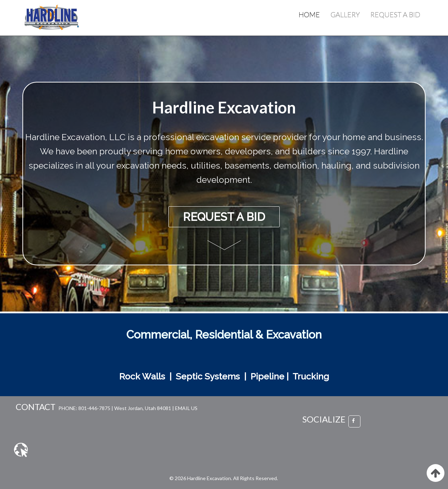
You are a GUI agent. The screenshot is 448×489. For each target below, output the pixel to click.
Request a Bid (395, 14)
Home (309, 14)
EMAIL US (186, 408)
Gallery (345, 14)
